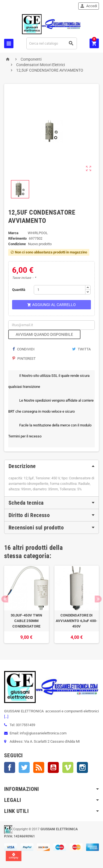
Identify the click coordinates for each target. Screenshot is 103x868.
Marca (13, 233)
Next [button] (98, 599)
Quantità (19, 290)
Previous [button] (5, 599)
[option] (27, 604)
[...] (6, 717)
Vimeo (68, 767)
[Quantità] (60, 290)
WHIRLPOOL (38, 233)
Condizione (17, 244)
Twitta (81, 349)
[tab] (51, 466)
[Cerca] (52, 43)
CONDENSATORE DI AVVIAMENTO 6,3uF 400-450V (77, 621)
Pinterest (24, 359)
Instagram (82, 767)
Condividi (23, 349)
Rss (39, 767)
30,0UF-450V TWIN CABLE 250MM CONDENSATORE (26, 621)
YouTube (53, 767)
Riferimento (17, 238)
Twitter (24, 767)
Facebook (10, 767)
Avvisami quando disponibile (44, 334)
